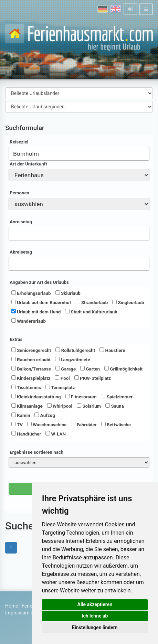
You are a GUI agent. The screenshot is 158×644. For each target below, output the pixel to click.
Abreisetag (21, 252)
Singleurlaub (128, 302)
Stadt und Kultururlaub (91, 312)
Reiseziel (19, 142)
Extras (16, 339)
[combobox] (79, 154)
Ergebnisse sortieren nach (36, 452)
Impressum (17, 613)
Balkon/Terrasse (31, 369)
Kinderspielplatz (31, 378)
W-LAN (56, 434)
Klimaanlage (27, 406)
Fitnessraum (81, 397)
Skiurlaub (68, 293)
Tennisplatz (60, 387)
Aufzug (45, 415)
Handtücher (26, 434)
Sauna (115, 406)
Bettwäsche (116, 425)
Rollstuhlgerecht (75, 350)
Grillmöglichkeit (123, 369)
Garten (90, 369)
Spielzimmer (117, 397)
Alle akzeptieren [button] (95, 604)
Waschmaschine (47, 425)
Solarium (89, 406)
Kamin (21, 415)
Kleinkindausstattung (36, 397)
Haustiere (112, 350)
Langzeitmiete (73, 359)
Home (12, 606)
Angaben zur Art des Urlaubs (39, 282)
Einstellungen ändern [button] (95, 627)
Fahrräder (84, 425)
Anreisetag (21, 222)
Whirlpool (60, 406)
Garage (66, 369)
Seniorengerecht (31, 350)
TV (17, 425)
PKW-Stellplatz (93, 378)
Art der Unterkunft (28, 164)
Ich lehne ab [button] (95, 616)
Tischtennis (26, 387)
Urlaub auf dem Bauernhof (41, 302)
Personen (19, 193)
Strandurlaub (92, 302)
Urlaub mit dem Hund (36, 312)
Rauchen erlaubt (31, 359)
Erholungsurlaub (31, 293)
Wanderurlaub (29, 321)
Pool (62, 378)
